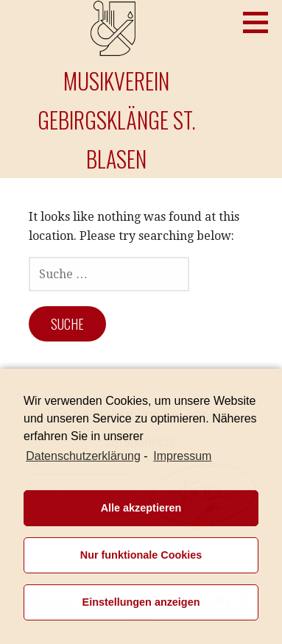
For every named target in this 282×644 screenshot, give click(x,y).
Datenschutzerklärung (83, 456)
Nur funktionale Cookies (141, 555)
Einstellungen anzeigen (141, 602)
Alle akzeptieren (141, 508)
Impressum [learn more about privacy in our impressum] (182, 456)
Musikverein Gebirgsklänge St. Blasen (117, 120)
